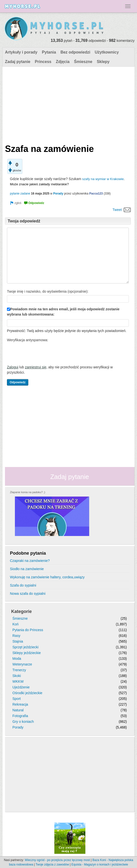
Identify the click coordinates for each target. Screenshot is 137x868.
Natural (18, 710)
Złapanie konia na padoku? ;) (28, 492)
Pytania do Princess (28, 630)
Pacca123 (96, 194)
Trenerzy (19, 670)
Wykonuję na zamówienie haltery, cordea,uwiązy (47, 577)
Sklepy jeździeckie (27, 653)
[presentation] (45, 353)
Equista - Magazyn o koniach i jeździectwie (100, 865)
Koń (16, 624)
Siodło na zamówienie (27, 569)
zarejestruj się (35, 367)
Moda (17, 659)
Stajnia (18, 641)
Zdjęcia (63, 62)
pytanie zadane (20, 194)
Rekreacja (20, 704)
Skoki (17, 676)
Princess (43, 62)
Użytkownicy (107, 52)
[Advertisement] (68, 104)
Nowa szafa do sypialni (28, 594)
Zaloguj (13, 367)
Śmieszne (83, 62)
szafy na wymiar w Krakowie (103, 179)
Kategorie (21, 611)
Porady (58, 194)
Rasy (16, 636)
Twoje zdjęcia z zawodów (52, 865)
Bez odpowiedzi (75, 52)
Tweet (117, 210)
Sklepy (103, 62)
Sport (17, 699)
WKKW (18, 681)
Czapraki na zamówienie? (30, 561)
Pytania (49, 52)
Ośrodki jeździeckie (27, 693)
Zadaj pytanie (18, 62)
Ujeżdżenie (21, 687)
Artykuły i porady (21, 52)
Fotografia (20, 716)
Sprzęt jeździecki (25, 647)
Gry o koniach (23, 722)
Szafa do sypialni (23, 585)
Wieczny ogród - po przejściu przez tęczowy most (57, 860)
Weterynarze (22, 664)
